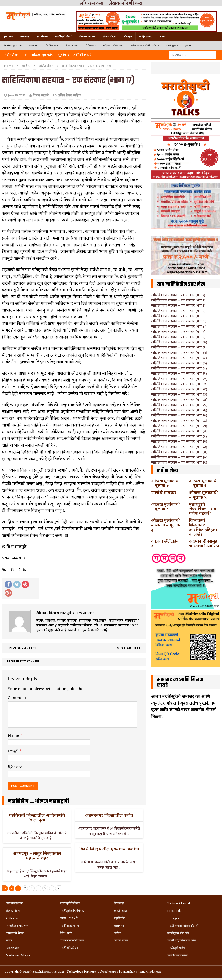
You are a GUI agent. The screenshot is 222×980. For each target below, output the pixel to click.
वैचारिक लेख (52, 45)
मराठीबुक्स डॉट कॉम (178, 933)
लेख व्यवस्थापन (87, 36)
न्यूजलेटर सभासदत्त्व (17, 926)
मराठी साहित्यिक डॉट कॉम (182, 940)
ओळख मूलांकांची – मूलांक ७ (166, 483)
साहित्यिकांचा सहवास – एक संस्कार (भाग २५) (179, 405)
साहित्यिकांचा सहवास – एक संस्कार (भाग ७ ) (179, 326)
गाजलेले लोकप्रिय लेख (72, 940)
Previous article (22, 648)
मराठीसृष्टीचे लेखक (70, 903)
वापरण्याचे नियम (15, 933)
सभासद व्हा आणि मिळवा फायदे (180, 683)
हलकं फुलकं (172, 45)
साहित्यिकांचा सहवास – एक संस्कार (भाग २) (178, 300)
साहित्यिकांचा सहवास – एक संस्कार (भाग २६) (179, 410)
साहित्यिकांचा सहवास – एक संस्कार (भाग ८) (178, 331)
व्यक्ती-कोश (120, 911)
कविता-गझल (121, 940)
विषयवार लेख (71, 45)
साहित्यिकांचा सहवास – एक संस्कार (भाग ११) (179, 347)
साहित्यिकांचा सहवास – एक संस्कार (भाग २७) (179, 415)
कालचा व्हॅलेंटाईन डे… (165, 543)
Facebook (174, 911)
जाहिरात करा (146, 36)
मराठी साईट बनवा (69, 926)
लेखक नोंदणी (109, 36)
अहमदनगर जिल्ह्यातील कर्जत (109, 815)
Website (15, 767)
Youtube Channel (179, 903)
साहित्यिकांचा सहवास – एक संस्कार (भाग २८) (179, 420)
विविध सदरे (90, 45)
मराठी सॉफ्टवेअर (69, 948)
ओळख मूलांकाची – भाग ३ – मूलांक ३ (166, 525)
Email (14, 751)
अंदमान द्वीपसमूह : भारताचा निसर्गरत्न (204, 543)
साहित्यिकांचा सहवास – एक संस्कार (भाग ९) (178, 337)
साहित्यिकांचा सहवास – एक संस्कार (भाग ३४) (179, 452)
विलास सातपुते (41, 95)
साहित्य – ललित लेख (113, 45)
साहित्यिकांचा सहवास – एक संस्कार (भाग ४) (178, 311)
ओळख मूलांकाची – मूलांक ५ (203, 495)
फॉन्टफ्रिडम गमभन (178, 955)
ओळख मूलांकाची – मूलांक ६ (203, 483)
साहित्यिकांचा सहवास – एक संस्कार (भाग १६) (179, 358)
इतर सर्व (188, 45)
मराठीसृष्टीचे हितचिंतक (72, 911)
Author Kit (12, 918)
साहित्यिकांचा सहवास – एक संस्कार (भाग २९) (179, 426)
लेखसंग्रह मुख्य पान (13, 45)
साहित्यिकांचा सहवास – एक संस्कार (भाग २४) (179, 399)
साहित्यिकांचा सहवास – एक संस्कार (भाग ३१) (179, 436)
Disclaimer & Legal (18, 955)
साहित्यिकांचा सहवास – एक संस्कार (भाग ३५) (179, 457)
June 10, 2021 (17, 95)
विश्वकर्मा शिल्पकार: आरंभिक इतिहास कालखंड (203, 527)
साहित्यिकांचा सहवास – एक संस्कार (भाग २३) (179, 394)
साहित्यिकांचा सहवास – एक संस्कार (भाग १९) (179, 373)
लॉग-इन (128, 36)
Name (14, 736)
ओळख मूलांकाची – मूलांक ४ (166, 506)
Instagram (175, 918)
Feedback (12, 948)
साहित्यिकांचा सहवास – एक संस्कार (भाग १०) (179, 342)
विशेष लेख (33, 45)
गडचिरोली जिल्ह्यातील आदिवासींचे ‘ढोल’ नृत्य (37, 817)
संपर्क (162, 36)
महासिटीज (120, 918)
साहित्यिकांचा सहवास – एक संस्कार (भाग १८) (179, 368)
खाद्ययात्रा (119, 926)
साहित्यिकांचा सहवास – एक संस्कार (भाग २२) (179, 389)
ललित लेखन (65, 95)
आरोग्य (118, 933)
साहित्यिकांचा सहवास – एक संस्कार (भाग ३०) (179, 431)
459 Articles (85, 613)
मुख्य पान (8, 36)
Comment (17, 698)
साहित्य (26, 66)
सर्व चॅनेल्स (42, 36)
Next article (129, 648)
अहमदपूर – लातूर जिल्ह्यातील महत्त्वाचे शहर (37, 855)
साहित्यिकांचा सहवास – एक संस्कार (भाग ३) (178, 305)
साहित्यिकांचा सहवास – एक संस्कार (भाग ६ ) (179, 321)
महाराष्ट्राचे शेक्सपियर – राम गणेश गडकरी (203, 509)
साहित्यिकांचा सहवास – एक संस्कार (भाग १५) (179, 352)
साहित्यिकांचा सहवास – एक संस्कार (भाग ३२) (179, 441)
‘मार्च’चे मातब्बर (164, 492)
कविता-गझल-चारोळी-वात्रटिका (145, 45)
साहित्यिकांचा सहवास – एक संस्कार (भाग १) (178, 295)
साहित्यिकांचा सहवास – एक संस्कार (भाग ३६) (179, 462)
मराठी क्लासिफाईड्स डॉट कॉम (184, 926)
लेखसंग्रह (25, 36)
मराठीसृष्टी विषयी (64, 36)
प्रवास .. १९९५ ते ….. (71, 918)
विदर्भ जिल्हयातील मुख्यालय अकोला (109, 849)
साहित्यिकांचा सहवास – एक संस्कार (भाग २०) (179, 379)
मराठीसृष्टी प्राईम (176, 948)
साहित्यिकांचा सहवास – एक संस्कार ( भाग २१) (179, 384)
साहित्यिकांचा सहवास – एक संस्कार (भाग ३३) (179, 447)
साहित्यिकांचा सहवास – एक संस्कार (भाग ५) (178, 316)
